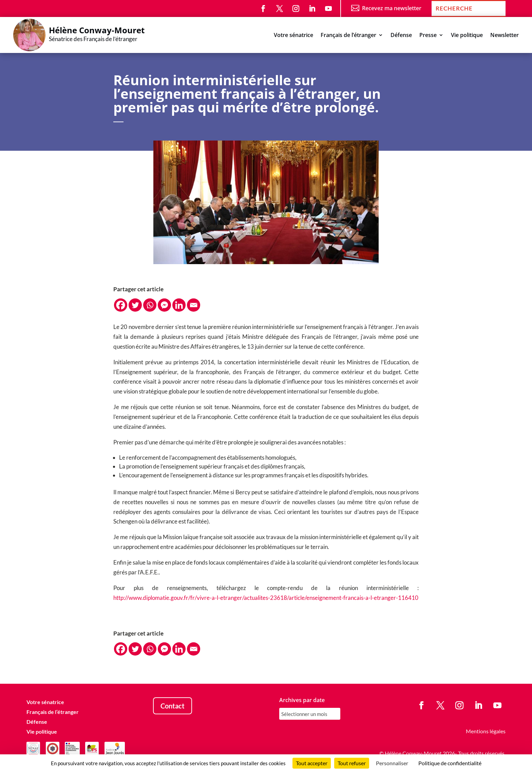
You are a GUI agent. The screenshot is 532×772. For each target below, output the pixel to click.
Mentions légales (486, 731)
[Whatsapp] (150, 305)
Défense (401, 36)
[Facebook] (121, 305)
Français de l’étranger (348, 36)
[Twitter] (135, 305)
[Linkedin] (179, 305)
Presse (428, 36)
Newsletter (505, 36)
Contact (173, 706)
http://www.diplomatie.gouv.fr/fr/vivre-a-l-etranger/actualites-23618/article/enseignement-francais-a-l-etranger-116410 (266, 598)
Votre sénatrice (293, 36)
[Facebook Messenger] (164, 305)
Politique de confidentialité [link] (450, 763)
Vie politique (467, 36)
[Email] (194, 305)
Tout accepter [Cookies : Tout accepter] (312, 763)
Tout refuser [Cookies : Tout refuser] (352, 763)
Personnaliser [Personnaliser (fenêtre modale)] (392, 763)
